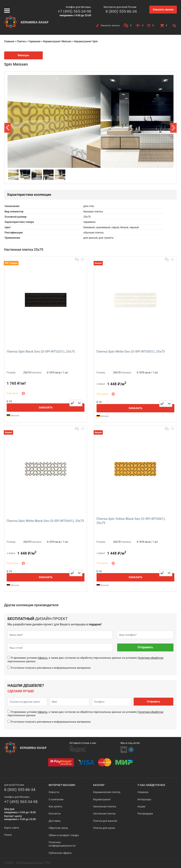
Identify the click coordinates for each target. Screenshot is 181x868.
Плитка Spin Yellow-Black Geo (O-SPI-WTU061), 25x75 (131, 521)
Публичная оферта (60, 853)
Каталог (99, 785)
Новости (54, 792)
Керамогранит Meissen (57, 41)
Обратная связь (58, 828)
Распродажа (145, 814)
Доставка (55, 821)
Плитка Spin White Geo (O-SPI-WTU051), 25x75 (131, 352)
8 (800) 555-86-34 (121, 11)
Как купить (55, 806)
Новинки (143, 792)
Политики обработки (150, 658)
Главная (9, 41)
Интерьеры (145, 799)
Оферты (42, 658)
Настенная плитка (104, 814)
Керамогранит (102, 799)
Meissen (13, 416)
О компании (56, 799)
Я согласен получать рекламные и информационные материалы (51, 668)
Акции (141, 806)
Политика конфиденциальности (62, 844)
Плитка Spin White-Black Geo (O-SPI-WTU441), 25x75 (45, 521)
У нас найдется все (151, 785)
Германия (35, 41)
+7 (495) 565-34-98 (74, 11)
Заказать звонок (163, 9)
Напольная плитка (104, 806)
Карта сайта (12, 828)
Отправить (145, 647)
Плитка (21, 41)
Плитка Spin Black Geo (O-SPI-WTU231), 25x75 (41, 352)
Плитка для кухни (104, 828)
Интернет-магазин (62, 785)
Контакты (55, 814)
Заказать (46, 407)
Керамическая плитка (107, 792)
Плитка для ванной (105, 821)
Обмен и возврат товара (64, 835)
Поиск (8, 835)
